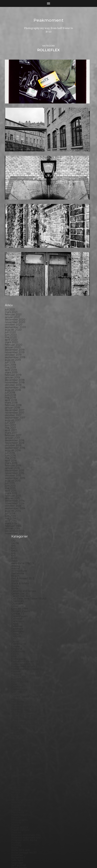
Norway (16, 708)
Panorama (18, 713)
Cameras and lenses (24, 491)
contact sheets (20, 511)
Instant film (18, 632)
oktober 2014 (13, 406)
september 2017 (15, 318)
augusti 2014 (13, 411)
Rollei (15, 748)
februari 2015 (13, 396)
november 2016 (15, 343)
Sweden (16, 791)
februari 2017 (13, 336)
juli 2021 (10, 210)
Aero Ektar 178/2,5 (23, 464)
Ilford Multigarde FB (24, 620)
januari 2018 (12, 308)
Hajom (15, 600)
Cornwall (17, 519)
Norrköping (19, 705)
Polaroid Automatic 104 (26, 735)
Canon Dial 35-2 (21, 496)
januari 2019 (12, 278)
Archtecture (19, 471)
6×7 (13, 456)
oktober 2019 (13, 255)
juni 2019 (10, 265)
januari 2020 (13, 248)
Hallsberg (17, 605)
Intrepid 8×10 (20, 635)
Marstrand (18, 683)
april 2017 (11, 331)
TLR (14, 798)
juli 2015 (10, 383)
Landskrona (19, 665)
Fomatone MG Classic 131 (27, 569)
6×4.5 (14, 451)
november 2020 (15, 222)
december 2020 (15, 220)
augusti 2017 (13, 321)
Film (14, 557)
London (16, 672)
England (17, 549)
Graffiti (15, 594)
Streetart (17, 788)
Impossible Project (23, 627)
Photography (20, 720)
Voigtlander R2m (22, 813)
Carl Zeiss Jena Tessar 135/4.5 (29, 499)
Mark (14, 680)
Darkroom (18, 522)
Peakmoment (48, 20)
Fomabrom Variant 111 (25, 562)
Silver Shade (19, 768)
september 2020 (15, 227)
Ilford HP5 (18, 617)
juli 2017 (10, 323)
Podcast (16, 733)
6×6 (13, 454)
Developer (18, 532)
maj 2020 (11, 238)
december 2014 (15, 401)
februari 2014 (13, 426)
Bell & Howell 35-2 (23, 479)
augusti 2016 (13, 351)
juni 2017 (10, 326)
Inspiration (18, 630)
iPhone (16, 637)
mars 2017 (11, 333)
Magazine (17, 675)
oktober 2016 (13, 346)
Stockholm (18, 783)
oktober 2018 (13, 285)
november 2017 (15, 313)
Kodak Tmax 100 (22, 645)
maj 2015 (10, 388)
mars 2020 (11, 243)
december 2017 (15, 310)
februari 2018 (13, 305)
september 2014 (15, 409)
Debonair (17, 527)
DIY (13, 539)
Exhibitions (18, 552)
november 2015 (15, 373)
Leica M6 (17, 670)
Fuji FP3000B (20, 582)
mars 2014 (11, 424)
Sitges (15, 771)
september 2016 (15, 348)
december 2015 (15, 371)
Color (15, 506)
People (16, 718)
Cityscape (17, 504)
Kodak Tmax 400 (22, 647)
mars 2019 (11, 273)
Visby (14, 811)
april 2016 (11, 361)
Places (15, 725)
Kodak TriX (18, 650)
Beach (15, 476)
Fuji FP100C (19, 579)
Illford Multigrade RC (24, 625)
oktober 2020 (14, 225)
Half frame (18, 602)
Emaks (15, 547)
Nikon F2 (17, 698)
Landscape (18, 662)
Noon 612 (17, 703)
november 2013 (15, 434)
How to (16, 610)
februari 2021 (13, 215)
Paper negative (21, 715)
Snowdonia (18, 776)
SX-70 (15, 793)
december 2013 (15, 431)
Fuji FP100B (19, 577)
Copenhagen (19, 516)
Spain (15, 778)
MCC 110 (16, 685)
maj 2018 (10, 298)
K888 (15, 640)
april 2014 (11, 421)
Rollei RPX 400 (21, 750)
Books (15, 486)
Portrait (16, 743)
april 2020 (11, 240)
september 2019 (15, 258)
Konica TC (17, 655)
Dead (15, 524)
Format (16, 572)
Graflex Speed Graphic (25, 597)
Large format (19, 667)
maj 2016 (10, 358)
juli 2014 (10, 414)
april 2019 (11, 270)
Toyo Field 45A (20, 803)
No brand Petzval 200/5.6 (27, 700)
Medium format (21, 688)
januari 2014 (12, 429)
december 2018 (15, 280)
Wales (15, 816)
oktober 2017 (13, 316)
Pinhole (16, 723)
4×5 (13, 446)
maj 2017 (10, 328)
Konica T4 (17, 652)
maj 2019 (10, 268)
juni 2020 (11, 235)
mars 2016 (11, 363)
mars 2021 (11, 212)
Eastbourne (19, 544)
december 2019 (15, 250)
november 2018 (15, 283)
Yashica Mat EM (21, 821)
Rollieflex (17, 755)
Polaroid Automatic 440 (26, 738)
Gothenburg (19, 589)
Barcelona (18, 474)
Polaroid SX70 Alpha (24, 740)
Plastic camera (20, 730)
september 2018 (15, 288)
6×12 (14, 449)
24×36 (15, 444)
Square (16, 781)
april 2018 (11, 300)
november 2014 (15, 404)
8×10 (14, 459)
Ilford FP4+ (18, 615)
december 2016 (15, 341)
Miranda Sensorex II (23, 690)
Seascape (17, 763)
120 (13, 441)
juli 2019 (10, 263)
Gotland (16, 592)
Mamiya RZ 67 (20, 677)
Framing (16, 574)
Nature (16, 693)
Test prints (18, 796)
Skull (15, 773)
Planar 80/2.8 (20, 728)
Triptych (17, 806)
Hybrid (15, 612)
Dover (15, 542)
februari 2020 (14, 245)
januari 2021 (12, 217)
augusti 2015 (13, 381)
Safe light (17, 761)
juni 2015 (10, 386)
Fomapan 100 (20, 564)
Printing (16, 745)
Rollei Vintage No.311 (24, 753)
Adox (14, 461)
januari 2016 (12, 368)
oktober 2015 (13, 376)
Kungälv (17, 660)
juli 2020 (10, 232)
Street (15, 786)
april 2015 (11, 391)
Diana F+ (17, 534)
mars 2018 (11, 303)
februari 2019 (13, 275)
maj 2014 (10, 419)
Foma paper (19, 559)
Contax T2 (18, 514)
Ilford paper (19, 622)
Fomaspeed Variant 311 (25, 567)
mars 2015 (11, 394)
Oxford (16, 710)
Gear (14, 584)
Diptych (16, 537)
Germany (17, 587)
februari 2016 (13, 366)
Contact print (20, 509)
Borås (15, 489)
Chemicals (18, 501)
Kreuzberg (18, 657)
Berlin (15, 481)
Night (15, 695)
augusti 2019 (13, 260)
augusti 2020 (13, 230)
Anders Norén (54, 857)
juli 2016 (10, 353)
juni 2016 (10, 356)
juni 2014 (10, 416)
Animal (16, 469)
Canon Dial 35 (20, 494)
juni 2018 (10, 295)
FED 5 (15, 554)
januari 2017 (12, 338)
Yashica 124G (19, 818)
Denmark (17, 529)
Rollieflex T (18, 758)
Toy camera (18, 801)
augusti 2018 (13, 290)
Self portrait (19, 766)
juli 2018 (10, 293)
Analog (16, 466)
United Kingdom (22, 808)
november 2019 (15, 253)
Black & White (20, 484)
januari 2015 (12, 399)
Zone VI (16, 823)
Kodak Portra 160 (22, 642)
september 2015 (15, 378)
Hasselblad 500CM (23, 607)
